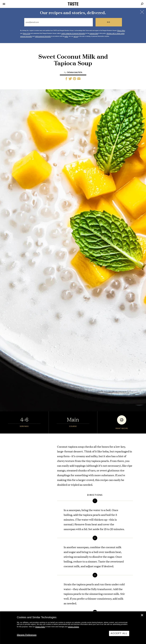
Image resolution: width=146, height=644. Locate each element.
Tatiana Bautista (75, 72)
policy (66, 36)
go (109, 22)
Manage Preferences (27, 635)
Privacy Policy (40, 627)
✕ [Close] (142, 615)
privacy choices (73, 627)
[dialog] (73, 628)
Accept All (119, 633)
